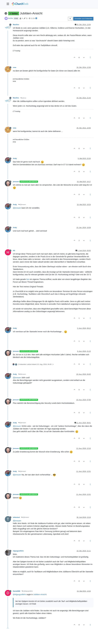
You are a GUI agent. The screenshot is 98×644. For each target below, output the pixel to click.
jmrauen (16, 182)
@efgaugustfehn (27, 591)
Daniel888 (17, 591)
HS (14, 251)
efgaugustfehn (18, 551)
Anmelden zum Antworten (83, 19)
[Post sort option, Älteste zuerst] (70, 19)
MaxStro (16, 25)
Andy (15, 158)
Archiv (11, 18)
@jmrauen (22, 205)
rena (15, 67)
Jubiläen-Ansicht (40, 594)
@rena (23, 98)
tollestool (16, 517)
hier (28, 279)
